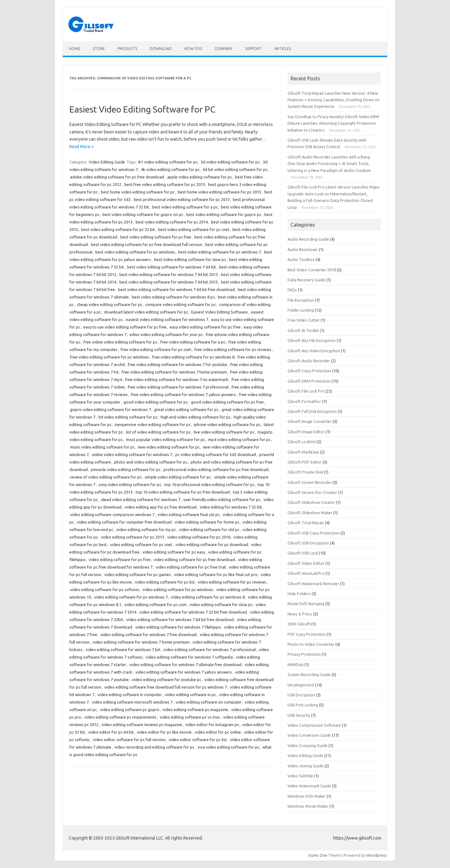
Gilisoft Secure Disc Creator (312, 492)
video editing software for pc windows (178, 590)
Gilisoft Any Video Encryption (314, 351)
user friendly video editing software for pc (222, 499)
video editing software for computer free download (124, 522)
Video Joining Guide (305, 766)
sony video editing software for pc (130, 484)
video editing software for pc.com (155, 605)
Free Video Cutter (304, 320)
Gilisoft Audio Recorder (309, 361)
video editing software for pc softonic (105, 590)
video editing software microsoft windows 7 (132, 702)
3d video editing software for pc (230, 162)
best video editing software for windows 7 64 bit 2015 (169, 282)
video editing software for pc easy (174, 552)
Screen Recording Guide (309, 675)
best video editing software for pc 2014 (172, 222)
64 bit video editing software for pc (235, 169)
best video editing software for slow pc (190, 259)
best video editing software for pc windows (135, 252)
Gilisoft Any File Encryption (312, 340)
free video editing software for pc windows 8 (193, 357)
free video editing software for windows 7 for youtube (177, 364)
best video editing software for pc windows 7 (220, 252)
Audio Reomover (303, 249)
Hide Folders (299, 594)
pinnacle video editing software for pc (126, 469)
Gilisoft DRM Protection (309, 381)
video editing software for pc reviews (232, 582)
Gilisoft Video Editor (306, 563)
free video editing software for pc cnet (156, 349)
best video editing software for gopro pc (224, 214)
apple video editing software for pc (200, 177)
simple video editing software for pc (178, 477)
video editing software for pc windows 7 (131, 597)
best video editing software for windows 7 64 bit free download (176, 289)
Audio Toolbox (301, 259)
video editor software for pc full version (129, 740)
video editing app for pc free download (161, 507)
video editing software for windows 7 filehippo (178, 627)
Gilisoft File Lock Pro (306, 391)
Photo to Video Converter (311, 644)
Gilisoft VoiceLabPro (306, 573)
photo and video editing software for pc (151, 462)
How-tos (193, 49)
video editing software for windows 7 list (123, 650)
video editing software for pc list (165, 582)
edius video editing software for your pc (166, 334)
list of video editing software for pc (158, 432)
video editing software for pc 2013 (132, 537)
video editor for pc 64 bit (111, 732)
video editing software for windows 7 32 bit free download (193, 612)
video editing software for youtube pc (167, 680)
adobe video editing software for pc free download (117, 177)
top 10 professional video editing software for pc (209, 484)
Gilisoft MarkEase (303, 452)
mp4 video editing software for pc (239, 439)
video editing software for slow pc (221, 605)
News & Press (300, 614)
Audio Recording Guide (308, 239)
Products (127, 49)
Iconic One (318, 855)
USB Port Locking (303, 705)
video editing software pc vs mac (190, 717)
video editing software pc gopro (130, 710)
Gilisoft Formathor (304, 401)
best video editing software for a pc (185, 207)
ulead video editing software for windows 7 (141, 499)
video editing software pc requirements (120, 717)
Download (161, 49)
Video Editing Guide (107, 162)
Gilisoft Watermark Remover (313, 584)
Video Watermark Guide (309, 786)
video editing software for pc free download (194, 559)
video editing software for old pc (209, 529)
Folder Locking (301, 310)
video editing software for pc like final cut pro (216, 574)
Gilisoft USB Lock (303, 553)
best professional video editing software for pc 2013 (182, 199)
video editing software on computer (209, 702)
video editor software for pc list (198, 740)
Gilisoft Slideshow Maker (310, 513)
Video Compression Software (314, 725)
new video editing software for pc (169, 447)
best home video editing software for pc (138, 192)
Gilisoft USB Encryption (308, 543)
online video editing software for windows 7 (132, 454)
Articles (283, 49)
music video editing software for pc (102, 447)
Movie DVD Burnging (306, 604)
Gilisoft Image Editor (306, 432)
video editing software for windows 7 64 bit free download (180, 620)
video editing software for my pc (146, 529)
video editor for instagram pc (212, 725)
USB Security (299, 715)
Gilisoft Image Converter (310, 421)
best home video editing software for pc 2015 (220, 192)
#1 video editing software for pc (168, 162)
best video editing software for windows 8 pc (173, 297)
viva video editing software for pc (228, 747)
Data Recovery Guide (306, 280)
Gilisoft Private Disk (305, 472)
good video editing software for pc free (227, 402)
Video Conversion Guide (309, 735)
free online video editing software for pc (120, 342)
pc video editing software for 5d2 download (216, 454)
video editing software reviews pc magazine (142, 725)
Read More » (81, 147)
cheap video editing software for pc (110, 304)
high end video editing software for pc (196, 417)
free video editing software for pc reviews (233, 349)
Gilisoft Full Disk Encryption (312, 411)
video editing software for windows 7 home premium (141, 642)
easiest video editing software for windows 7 (167, 319)
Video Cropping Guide (307, 745)
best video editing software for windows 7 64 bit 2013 (169, 274)
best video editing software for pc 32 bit (118, 229)
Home (75, 49)
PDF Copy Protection (307, 634)
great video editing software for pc (186, 409)
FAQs (292, 290)
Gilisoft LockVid (302, 442)
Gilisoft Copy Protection (309, 371)
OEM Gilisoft (299, 624)
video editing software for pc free (120, 559)
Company (223, 49)
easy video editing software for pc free (205, 327)
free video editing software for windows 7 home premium (174, 372)
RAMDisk (295, 665)
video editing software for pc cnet (141, 544)
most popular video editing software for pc (165, 439)
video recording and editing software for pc (154, 747)
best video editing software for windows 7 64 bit (172, 267)
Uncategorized (301, 685)
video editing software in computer (130, 695)
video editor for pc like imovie (164, 732)
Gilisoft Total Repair (306, 523)
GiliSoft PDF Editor (305, 462)
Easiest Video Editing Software (220, 312)
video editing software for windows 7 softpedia (189, 657)
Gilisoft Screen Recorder (310, 482)
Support (253, 49)
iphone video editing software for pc (227, 424)
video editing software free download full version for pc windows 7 (166, 687)
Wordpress (377, 855)
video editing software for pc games (138, 574)
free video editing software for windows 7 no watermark (177, 379)
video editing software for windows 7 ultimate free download (185, 665)
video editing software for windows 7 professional (210, 650)
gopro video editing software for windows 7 (110, 409)
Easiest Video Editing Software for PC (142, 109)
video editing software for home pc (207, 522)
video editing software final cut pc (189, 514)
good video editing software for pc (156, 402)
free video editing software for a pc (193, 342)
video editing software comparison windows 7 (112, 514)
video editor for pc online (218, 732)
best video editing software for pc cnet (194, 229)
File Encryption (301, 300)
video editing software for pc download (212, 544)
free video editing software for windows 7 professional (178, 387)
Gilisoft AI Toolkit (303, 330)
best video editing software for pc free (156, 237)
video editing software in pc (190, 695)
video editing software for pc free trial (191, 567)
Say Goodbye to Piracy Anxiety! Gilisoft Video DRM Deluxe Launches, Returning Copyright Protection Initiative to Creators (333, 123)
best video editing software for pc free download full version (147, 244)
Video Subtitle (300, 776)
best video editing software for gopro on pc (143, 214)
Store (99, 49)
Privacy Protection (304, 654)
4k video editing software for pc (170, 169)
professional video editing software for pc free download (216, 469)
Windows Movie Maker (308, 806)
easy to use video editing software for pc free (125, 327)
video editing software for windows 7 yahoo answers (184, 672)
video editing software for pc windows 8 (208, 597)
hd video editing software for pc (128, 417)
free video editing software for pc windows (110, 357)
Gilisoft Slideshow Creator (311, 502)
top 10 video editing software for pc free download (183, 492)
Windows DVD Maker (307, 796)
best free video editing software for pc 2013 (165, 184)
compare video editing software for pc (181, 304)
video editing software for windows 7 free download (148, 635)
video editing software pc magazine (195, 710)
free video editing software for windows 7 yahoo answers (183, 394)
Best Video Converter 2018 (312, 270)
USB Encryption (301, 695)
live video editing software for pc (224, 432)
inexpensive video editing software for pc (153, 424)
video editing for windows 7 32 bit (231, 507)
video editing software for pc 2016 (199, 537)
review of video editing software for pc (106, 477)
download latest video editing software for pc (146, 312)
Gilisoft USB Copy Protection (313, 533)
